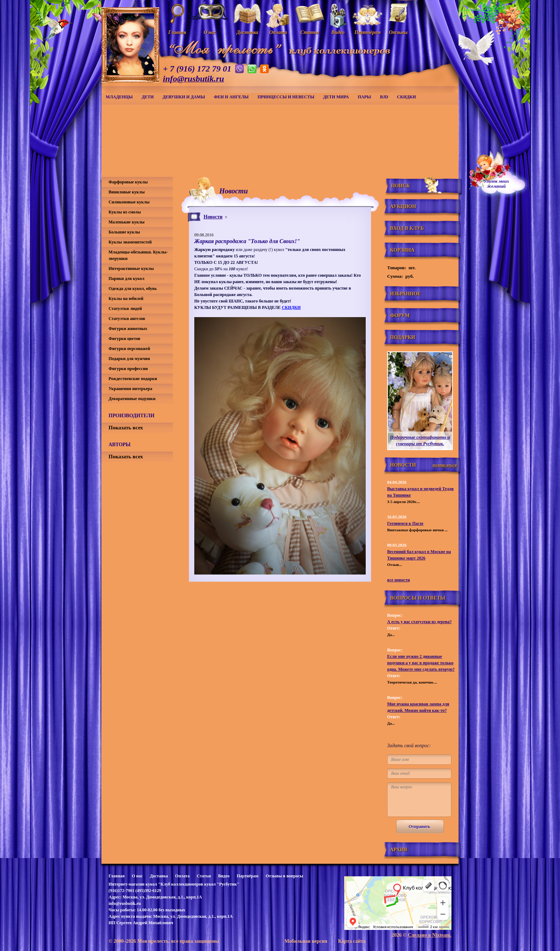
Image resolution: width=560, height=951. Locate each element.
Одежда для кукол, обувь (133, 289)
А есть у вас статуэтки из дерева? (419, 622)
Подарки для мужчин (129, 359)
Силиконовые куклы (129, 202)
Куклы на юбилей (126, 299)
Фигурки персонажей (129, 349)
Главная (117, 876)
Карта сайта (352, 941)
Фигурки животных (128, 329)
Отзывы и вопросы (284, 876)
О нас (137, 876)
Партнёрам (248, 876)
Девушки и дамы (184, 97)
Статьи (204, 876)
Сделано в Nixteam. (430, 935)
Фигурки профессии (128, 369)
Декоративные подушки (132, 399)
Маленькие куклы (127, 222)
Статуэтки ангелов (127, 319)
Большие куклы (124, 232)
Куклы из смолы (125, 212)
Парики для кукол (126, 279)
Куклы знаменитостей (130, 242)
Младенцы (119, 97)
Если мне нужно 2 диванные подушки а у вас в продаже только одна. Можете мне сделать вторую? (421, 663)
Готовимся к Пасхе (405, 523)
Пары (364, 97)
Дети (148, 97)
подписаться (445, 465)
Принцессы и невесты (286, 97)
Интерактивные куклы (131, 268)
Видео (224, 876)
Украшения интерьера (130, 389)
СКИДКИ (407, 97)
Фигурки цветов (124, 339)
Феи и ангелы (231, 97)
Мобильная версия (306, 941)
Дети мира (336, 97)
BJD (384, 97)
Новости (213, 217)
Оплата (182, 876)
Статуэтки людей (125, 309)
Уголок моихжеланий (496, 184)
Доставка (159, 876)
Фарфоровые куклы (128, 182)
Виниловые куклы (127, 192)
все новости (399, 580)
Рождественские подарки (133, 379)
